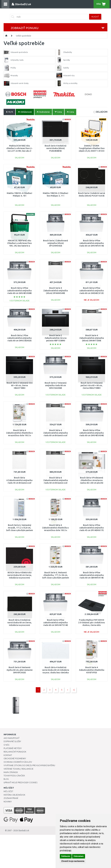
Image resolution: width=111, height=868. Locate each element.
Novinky (8, 802)
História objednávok (14, 795)
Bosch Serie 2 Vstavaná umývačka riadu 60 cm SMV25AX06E (56, 385)
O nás (6, 745)
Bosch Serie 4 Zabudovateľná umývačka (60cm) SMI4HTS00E (92, 338)
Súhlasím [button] (66, 856)
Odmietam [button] (79, 856)
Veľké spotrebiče (23, 36)
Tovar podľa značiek (14, 776)
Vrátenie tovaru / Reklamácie (19, 769)
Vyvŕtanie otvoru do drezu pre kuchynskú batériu (29, 765)
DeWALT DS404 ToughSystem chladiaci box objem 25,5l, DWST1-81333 (92, 148)
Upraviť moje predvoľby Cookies (20, 782)
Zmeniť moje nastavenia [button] (73, 861)
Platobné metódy (13, 748)
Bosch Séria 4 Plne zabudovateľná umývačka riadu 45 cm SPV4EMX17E (92, 528)
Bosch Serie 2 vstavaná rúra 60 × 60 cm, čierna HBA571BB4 (20, 385)
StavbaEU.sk (24, 830)
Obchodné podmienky (15, 758)
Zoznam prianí (11, 798)
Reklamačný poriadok (15, 752)
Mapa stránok (11, 772)
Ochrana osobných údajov (18, 762)
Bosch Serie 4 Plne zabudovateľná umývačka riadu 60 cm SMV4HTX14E (56, 623)
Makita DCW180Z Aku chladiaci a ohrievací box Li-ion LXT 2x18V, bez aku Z (19, 148)
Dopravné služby (12, 741)
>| (74, 690)
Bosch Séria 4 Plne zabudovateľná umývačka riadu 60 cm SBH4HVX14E (92, 575)
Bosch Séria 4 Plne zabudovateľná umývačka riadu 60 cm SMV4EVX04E (92, 433)
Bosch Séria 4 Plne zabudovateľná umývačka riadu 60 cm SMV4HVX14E (92, 243)
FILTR (9, 112)
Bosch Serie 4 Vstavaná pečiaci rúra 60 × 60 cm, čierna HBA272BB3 (92, 385)
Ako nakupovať (12, 738)
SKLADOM (102, 112)
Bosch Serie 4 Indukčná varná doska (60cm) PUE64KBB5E (55, 148)
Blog (6, 779)
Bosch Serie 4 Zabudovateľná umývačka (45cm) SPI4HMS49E (56, 291)
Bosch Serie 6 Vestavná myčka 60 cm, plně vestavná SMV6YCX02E (20, 670)
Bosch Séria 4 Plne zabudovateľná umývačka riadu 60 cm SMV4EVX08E (20, 291)
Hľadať (95, 17)
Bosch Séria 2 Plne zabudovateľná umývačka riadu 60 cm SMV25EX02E (19, 338)
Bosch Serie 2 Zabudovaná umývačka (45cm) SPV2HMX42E (55, 243)
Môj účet (8, 791)
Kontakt (8, 755)
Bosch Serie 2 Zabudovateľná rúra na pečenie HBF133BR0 (56, 338)
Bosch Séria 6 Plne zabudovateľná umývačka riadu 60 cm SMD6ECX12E (92, 291)
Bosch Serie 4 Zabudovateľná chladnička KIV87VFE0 (92, 670)
